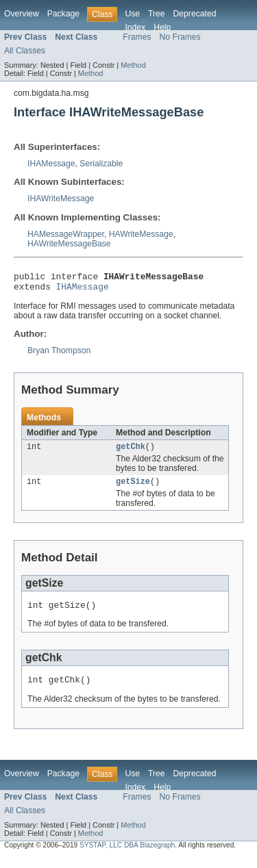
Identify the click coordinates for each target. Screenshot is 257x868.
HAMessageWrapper (66, 234)
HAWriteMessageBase (69, 244)
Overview (22, 14)
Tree (157, 14)
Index (135, 27)
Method (133, 65)
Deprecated (195, 14)
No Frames (180, 37)
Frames (137, 37)
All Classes (25, 51)
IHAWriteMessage (61, 199)
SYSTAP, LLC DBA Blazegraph (127, 856)
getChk (131, 452)
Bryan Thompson (59, 355)
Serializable (101, 164)
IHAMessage (51, 164)
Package (63, 14)
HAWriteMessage (141, 234)
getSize (133, 488)
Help (162, 27)
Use (132, 14)
